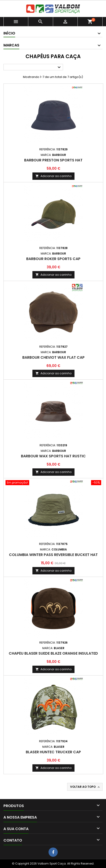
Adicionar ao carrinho (53, 176)
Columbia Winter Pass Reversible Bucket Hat (53, 555)
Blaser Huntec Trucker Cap (53, 752)
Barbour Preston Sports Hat (53, 160)
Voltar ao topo (85, 787)
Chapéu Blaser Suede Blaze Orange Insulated (53, 653)
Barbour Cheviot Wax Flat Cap (53, 357)
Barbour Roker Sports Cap (53, 259)
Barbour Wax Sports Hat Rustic (53, 456)
